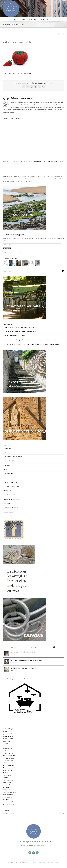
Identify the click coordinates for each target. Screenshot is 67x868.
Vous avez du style (8, 802)
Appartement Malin (8, 734)
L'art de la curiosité (8, 758)
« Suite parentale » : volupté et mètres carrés (23, 668)
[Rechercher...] (32, 271)
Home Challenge (8, 474)
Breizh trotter (7, 741)
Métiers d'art (7, 491)
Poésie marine (7, 782)
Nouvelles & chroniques (11, 495)
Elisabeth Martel (7, 748)
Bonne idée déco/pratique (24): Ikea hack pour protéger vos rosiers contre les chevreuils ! (30, 340)
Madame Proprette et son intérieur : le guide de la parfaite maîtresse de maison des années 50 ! (32, 344)
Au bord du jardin (8, 739)
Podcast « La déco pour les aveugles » (15, 336)
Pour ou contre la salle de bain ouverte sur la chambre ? (26, 660)
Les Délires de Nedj (8, 765)
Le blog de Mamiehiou (9, 763)
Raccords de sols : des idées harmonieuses (22, 652)
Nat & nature (6, 778)
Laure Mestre (8, 73)
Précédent (61, 34)
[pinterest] (37, 853)
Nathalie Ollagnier (8, 780)
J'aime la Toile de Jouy (9, 756)
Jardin (5, 478)
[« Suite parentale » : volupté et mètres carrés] (6, 669)
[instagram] (33, 853)
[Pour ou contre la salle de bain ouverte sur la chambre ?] (6, 660)
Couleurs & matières (10, 461)
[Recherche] (63, 271)
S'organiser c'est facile (9, 792)
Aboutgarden (6, 731)
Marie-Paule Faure (8, 770)
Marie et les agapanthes (10, 768)
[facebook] (30, 853)
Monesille (5, 773)
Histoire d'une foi (8, 753)
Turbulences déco (8, 795)
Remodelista (6, 787)
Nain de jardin (7, 775)
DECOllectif (7, 465)
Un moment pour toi (9, 797)
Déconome (6, 744)
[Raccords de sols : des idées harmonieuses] (6, 652)
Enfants (6, 469)
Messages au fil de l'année (11, 486)
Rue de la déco (7, 790)
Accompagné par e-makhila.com (28, 862)
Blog (5, 452)
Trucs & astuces (8, 512)
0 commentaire (27, 73)
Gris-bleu (5, 751)
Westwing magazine (8, 804)
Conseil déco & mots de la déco (13, 457)
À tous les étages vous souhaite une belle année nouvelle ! (21, 327)
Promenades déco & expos (11, 499)
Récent (33, 647)
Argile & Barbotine (8, 736)
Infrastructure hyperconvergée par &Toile (49, 862)
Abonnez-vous (7, 248)
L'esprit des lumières (9, 761)
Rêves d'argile (7, 785)
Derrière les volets (8, 746)
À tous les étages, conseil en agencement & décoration (20, 331)
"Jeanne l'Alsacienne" (40, 845)
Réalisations (7, 503)
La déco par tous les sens (11, 482)
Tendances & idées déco (11, 508)
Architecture (7, 448)
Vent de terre (6, 799)
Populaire (13, 647)
